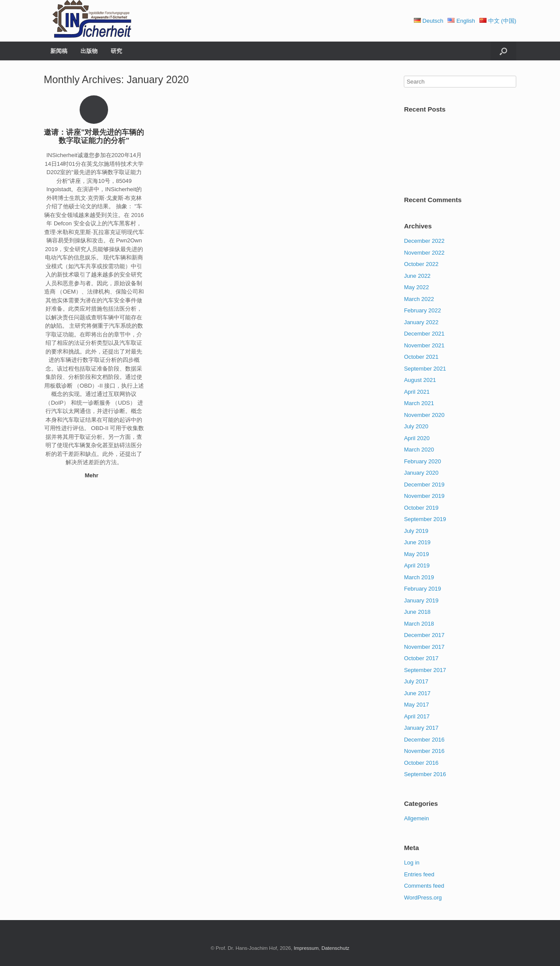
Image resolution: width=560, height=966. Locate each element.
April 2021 (417, 392)
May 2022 (416, 287)
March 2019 (419, 577)
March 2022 (419, 299)
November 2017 (424, 647)
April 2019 (417, 565)
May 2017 (416, 705)
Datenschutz (336, 948)
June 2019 (417, 542)
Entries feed (419, 874)
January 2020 (421, 473)
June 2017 (417, 693)
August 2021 (420, 380)
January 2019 (421, 600)
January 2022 (421, 322)
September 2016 (425, 774)
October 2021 (421, 357)
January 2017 (421, 728)
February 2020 (422, 461)
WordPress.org (423, 898)
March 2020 (419, 450)
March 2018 (419, 624)
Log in (411, 863)
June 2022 (417, 276)
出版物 (89, 51)
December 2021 (424, 334)
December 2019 (424, 485)
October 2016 (421, 763)
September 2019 (425, 519)
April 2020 (417, 438)
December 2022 (424, 241)
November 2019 (424, 496)
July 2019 (416, 531)
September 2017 (425, 670)
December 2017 (424, 635)
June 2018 (417, 612)
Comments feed (424, 886)
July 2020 (416, 426)
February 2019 (422, 589)
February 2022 (422, 310)
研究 (116, 51)
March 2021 (419, 403)
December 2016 (424, 740)
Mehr (94, 475)
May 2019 (416, 554)
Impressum (306, 948)
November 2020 (424, 415)
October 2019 (421, 508)
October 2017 (421, 658)
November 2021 (424, 345)
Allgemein (416, 818)
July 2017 (416, 681)
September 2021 (425, 369)
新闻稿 (59, 51)
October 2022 (421, 264)
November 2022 (424, 253)
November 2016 (424, 751)
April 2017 (417, 716)
